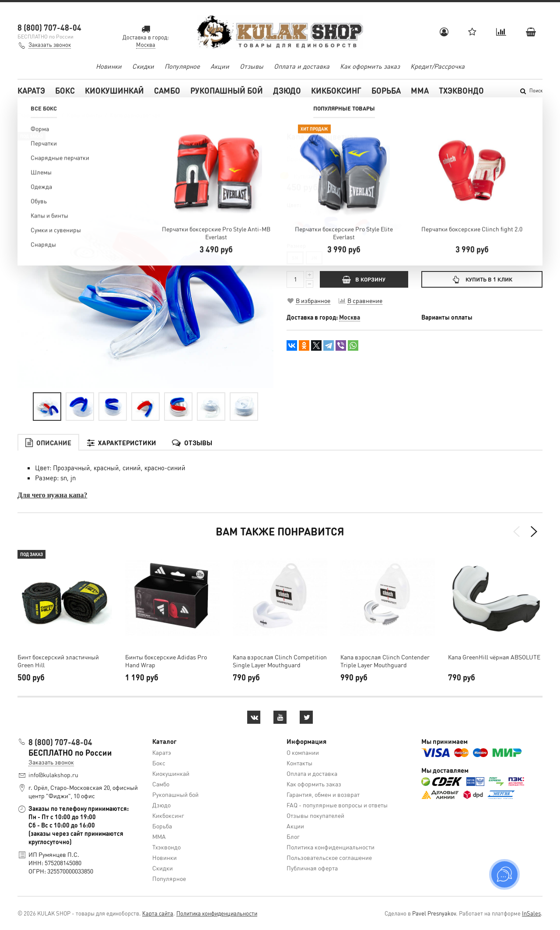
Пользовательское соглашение (329, 857)
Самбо (167, 90)
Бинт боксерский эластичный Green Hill (58, 661)
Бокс (65, 90)
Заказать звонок (50, 44)
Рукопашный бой (227, 90)
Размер (296, 246)
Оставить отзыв (347, 148)
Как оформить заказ (370, 66)
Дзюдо (287, 90)
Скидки (143, 66)
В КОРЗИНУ (364, 279)
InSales (531, 913)
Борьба (386, 90)
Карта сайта (158, 913)
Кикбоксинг (336, 90)
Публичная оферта (312, 868)
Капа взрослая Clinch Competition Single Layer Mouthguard (280, 661)
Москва (350, 317)
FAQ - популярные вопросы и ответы (337, 805)
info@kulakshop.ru (53, 775)
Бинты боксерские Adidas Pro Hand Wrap (166, 661)
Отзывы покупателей (315, 815)
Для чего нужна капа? (52, 495)
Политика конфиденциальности (331, 847)
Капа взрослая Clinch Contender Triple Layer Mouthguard (385, 661)
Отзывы (252, 66)
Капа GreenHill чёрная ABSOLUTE (494, 657)
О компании (303, 752)
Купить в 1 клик (482, 279)
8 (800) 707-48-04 (49, 27)
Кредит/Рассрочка (437, 66)
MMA (420, 90)
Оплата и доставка (302, 66)
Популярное (182, 66)
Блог (293, 836)
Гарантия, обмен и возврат (323, 794)
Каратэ (31, 90)
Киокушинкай (114, 90)
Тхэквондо (461, 90)
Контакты (299, 763)
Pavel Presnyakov (434, 913)
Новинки (109, 66)
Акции (220, 66)
